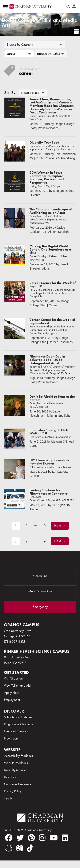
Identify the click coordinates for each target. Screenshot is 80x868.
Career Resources (61, 342)
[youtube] (54, 838)
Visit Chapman (13, 678)
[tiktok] (30, 848)
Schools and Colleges (18, 717)
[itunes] (20, 848)
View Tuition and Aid (17, 685)
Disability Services (16, 770)
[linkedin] (65, 838)
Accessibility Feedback (19, 756)
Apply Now (11, 693)
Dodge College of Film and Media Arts (40, 22)
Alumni (47, 269)
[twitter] (20, 838)
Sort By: (10, 93)
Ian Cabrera (60, 472)
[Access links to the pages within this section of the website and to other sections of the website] (6, 7)
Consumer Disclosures (18, 784)
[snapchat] (9, 848)
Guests (34, 476)
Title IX (8, 798)
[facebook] (9, 838)
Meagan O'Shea (64, 191)
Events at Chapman (17, 731)
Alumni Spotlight (59, 232)
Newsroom (11, 738)
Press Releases (48, 128)
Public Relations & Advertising (55, 158)
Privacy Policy (13, 791)
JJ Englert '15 (61, 505)
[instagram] (42, 838)
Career (53, 305)
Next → (60, 526)
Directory (10, 777)
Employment (12, 700)
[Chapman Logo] (40, 819)
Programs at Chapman (19, 724)
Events (36, 195)
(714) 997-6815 (15, 642)
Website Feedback (16, 763)
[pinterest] (31, 838)
